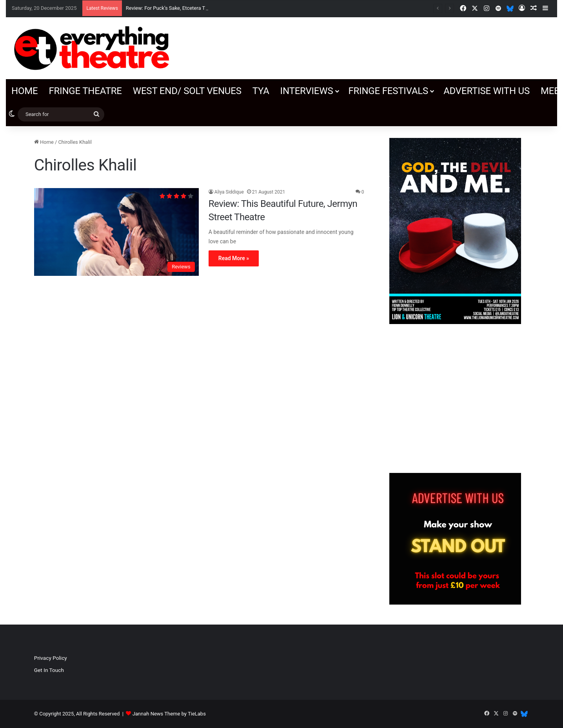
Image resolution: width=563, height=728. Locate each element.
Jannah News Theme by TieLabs (169, 714)
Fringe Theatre (85, 91)
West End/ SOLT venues (187, 91)
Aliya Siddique (229, 192)
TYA (261, 91)
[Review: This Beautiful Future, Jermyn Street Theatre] (116, 232)
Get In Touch (49, 670)
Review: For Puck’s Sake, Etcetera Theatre (173, 8)
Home (25, 91)
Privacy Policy (51, 658)
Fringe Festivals (388, 91)
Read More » (234, 258)
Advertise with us (487, 91)
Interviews (307, 91)
